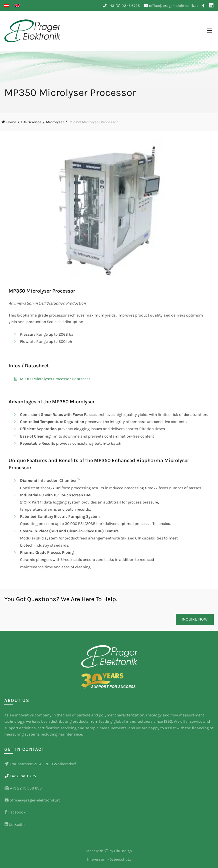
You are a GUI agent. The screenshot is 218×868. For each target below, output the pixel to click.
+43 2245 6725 (20, 776)
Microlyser (55, 122)
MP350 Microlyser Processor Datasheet (55, 379)
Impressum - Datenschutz (109, 859)
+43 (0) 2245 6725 (124, 6)
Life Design (123, 851)
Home (11, 122)
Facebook (15, 812)
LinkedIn (14, 824)
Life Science (31, 122)
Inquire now (195, 619)
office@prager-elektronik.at (174, 6)
